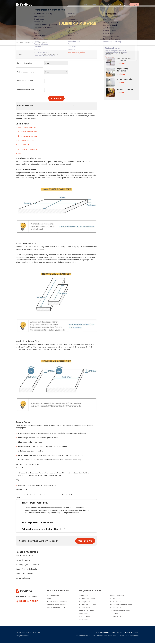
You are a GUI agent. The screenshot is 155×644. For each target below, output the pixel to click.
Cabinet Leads (115, 618)
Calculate (56, 98)
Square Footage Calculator (28, 570)
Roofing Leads (84, 603)
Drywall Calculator (125, 79)
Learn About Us (53, 597)
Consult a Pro (85, 541)
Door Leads (114, 615)
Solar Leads (83, 597)
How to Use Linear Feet (30, 136)
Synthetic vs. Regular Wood (31, 149)
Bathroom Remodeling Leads (121, 606)
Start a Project (95, 5)
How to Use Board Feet (30, 132)
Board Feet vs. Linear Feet (28, 127)
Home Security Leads (87, 600)
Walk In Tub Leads (117, 597)
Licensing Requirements (56, 606)
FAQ (20, 154)
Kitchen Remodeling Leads (120, 612)
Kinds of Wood (24, 145)
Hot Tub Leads (115, 603)
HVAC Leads (84, 615)
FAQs (49, 600)
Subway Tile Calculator (26, 575)
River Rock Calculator (25, 556)
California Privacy (131, 634)
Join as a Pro (110, 5)
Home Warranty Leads (88, 606)
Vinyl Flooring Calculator (123, 70)
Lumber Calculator (24, 560)
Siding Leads (84, 621)
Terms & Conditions (100, 634)
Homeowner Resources (56, 609)
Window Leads (84, 609)
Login (134, 5)
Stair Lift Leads (85, 618)
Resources (19, 43)
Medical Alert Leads (87, 612)
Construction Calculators (57, 603)
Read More (121, 64)
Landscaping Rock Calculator (29, 565)
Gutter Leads (115, 600)
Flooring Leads (115, 609)
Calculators (29, 43)
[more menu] (125, 5)
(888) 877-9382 (27, 602)
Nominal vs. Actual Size (27, 140)
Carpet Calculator (24, 579)
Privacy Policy (116, 634)
